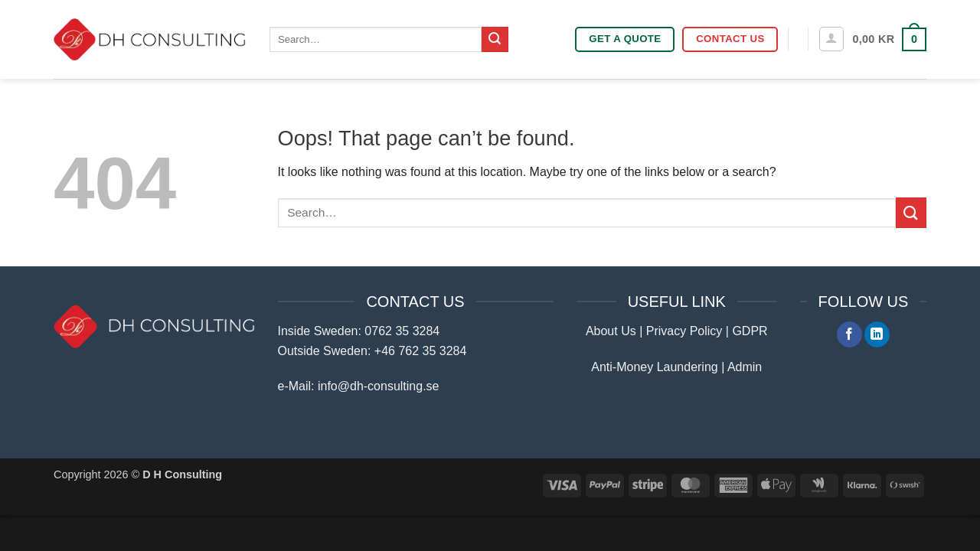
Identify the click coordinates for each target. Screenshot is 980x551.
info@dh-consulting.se (379, 386)
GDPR (750, 331)
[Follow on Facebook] (849, 334)
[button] (831, 39)
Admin (745, 367)
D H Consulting (182, 474)
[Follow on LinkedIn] (877, 334)
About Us (611, 331)
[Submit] (495, 40)
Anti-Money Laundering (654, 367)
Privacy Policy (684, 331)
